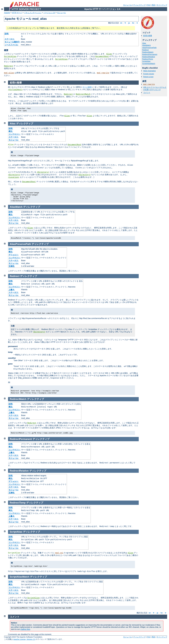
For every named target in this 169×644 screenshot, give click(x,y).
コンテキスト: (15, 134)
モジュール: (14, 140)
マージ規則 (87, 87)
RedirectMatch (148, 52)
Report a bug (148, 77)
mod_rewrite (103, 73)
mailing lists (25, 629)
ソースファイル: (11, 45)
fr (125, 23)
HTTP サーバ (17, 13)
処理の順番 (148, 36)
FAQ (149, 5)
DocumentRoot (102, 56)
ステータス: (10, 39)
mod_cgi (59, 553)
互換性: (12, 266)
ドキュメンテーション (33, 13)
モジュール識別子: (12, 42)
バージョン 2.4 (49, 13)
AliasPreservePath (149, 48)
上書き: (12, 290)
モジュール (128, 5)
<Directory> (43, 172)
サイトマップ (162, 5)
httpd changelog (149, 71)
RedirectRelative (149, 57)
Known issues (149, 74)
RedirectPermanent (150, 54)
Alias (109, 54)
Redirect (9, 66)
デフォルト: (14, 255)
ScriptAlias (10, 56)
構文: (11, 131)
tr (137, 23)
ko (133, 23)
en (121, 23)
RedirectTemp (148, 59)
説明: (7, 34)
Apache (7, 13)
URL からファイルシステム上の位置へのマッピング (155, 88)
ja (129, 23)
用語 (153, 5)
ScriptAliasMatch (149, 64)
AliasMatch (146, 45)
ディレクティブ (139, 5)
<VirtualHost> (15, 90)
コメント (147, 93)
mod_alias (9, 73)
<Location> (14, 177)
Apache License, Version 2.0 (24, 639)
